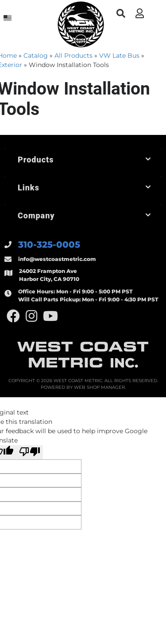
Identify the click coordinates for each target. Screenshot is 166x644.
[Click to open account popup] (139, 13)
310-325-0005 (49, 245)
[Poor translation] (30, 452)
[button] (121, 14)
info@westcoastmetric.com (57, 259)
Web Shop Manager (99, 387)
